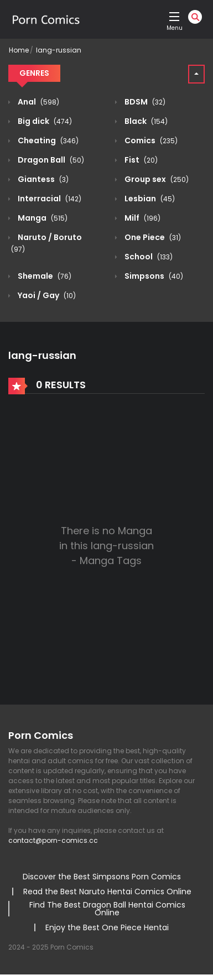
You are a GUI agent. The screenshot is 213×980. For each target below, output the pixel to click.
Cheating (47, 140)
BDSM (144, 102)
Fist (140, 160)
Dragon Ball (50, 160)
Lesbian (149, 199)
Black (145, 121)
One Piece (152, 237)
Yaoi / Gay (46, 295)
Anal (38, 102)
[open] (174, 17)
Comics (150, 140)
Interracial (49, 199)
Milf (142, 218)
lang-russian (59, 50)
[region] (106, 885)
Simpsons (153, 276)
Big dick (44, 121)
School (148, 257)
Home (19, 50)
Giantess (42, 179)
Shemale (44, 276)
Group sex (156, 179)
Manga (42, 218)
